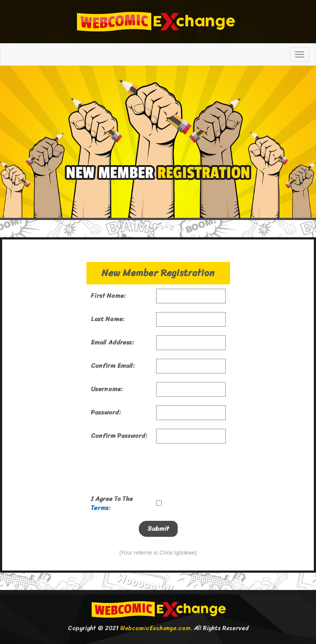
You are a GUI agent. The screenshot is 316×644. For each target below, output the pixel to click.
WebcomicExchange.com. (156, 628)
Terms (100, 508)
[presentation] (156, 469)
